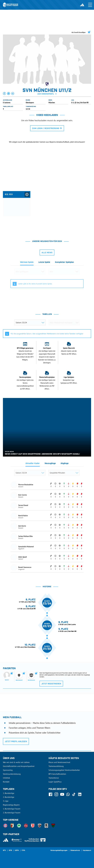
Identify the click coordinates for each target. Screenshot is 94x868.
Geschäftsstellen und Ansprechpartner (19, 766)
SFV (4, 850)
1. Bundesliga (9, 793)
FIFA (23, 850)
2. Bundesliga (9, 797)
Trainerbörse (54, 778)
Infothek (6, 778)
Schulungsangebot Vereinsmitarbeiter (64, 770)
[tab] (27, 263)
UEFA (17, 850)
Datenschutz (75, 850)
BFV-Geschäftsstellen (57, 774)
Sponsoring (8, 770)
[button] (5, 93)
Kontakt (6, 782)
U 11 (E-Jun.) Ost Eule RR (80, 102)
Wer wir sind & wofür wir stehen (16, 762)
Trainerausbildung (56, 766)
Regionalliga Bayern (11, 805)
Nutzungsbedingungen (59, 850)
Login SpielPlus (55, 782)
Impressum (87, 850)
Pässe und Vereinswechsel (59, 762)
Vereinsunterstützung (12, 774)
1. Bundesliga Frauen (12, 809)
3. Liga (6, 801)
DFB (10, 850)
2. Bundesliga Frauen (12, 813)
